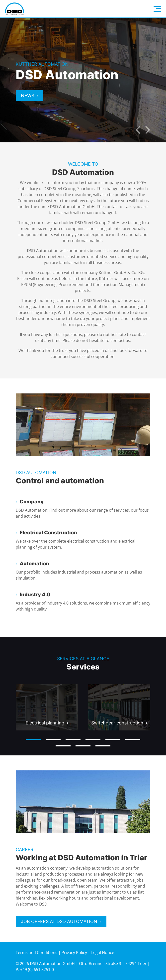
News (28, 96)
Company (32, 502)
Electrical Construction (48, 533)
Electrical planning (45, 723)
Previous (138, 130)
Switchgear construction (117, 723)
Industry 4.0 (35, 595)
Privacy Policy (74, 953)
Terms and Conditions (37, 953)
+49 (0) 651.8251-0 (37, 970)
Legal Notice (103, 953)
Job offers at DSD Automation (59, 921)
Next (148, 130)
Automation (34, 564)
